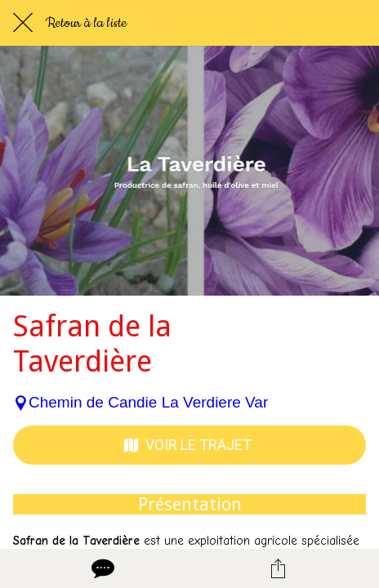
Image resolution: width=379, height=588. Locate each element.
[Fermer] (23, 23)
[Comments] (101, 568)
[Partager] (278, 568)
